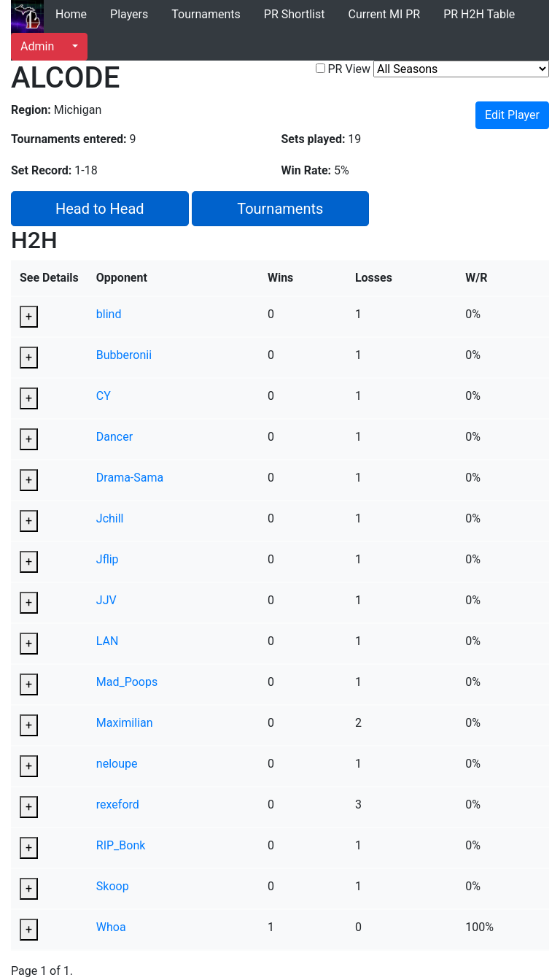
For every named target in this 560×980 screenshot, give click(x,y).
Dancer (114, 437)
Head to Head (100, 209)
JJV (106, 600)
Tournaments (206, 14)
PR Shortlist (295, 14)
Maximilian (125, 723)
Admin (37, 46)
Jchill (110, 518)
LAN (108, 641)
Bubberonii (124, 355)
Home (71, 14)
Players (129, 14)
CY (104, 396)
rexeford (118, 805)
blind (109, 314)
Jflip (108, 559)
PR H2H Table (479, 14)
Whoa (111, 927)
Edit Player (512, 115)
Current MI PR (384, 14)
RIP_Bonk (121, 845)
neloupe (117, 764)
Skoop (113, 886)
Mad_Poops (127, 682)
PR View (350, 69)
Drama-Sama (130, 478)
